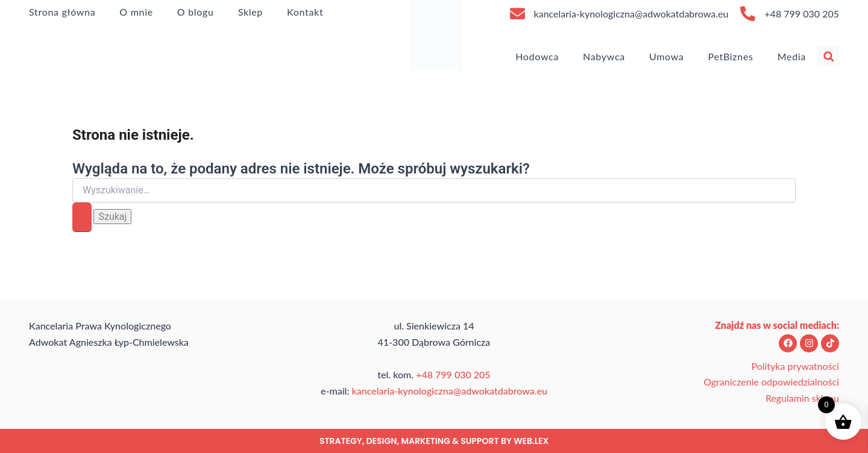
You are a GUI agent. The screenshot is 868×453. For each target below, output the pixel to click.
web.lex (531, 441)
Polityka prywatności (795, 366)
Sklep (250, 12)
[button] (829, 56)
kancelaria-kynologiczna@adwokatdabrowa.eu (631, 14)
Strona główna (62, 12)
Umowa (667, 56)
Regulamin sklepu (802, 398)
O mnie (136, 12)
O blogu (196, 12)
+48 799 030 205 (802, 14)
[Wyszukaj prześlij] (82, 217)
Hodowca (537, 56)
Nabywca (604, 56)
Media (792, 56)
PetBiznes (731, 56)
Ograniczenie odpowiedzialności (771, 382)
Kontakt (305, 12)
